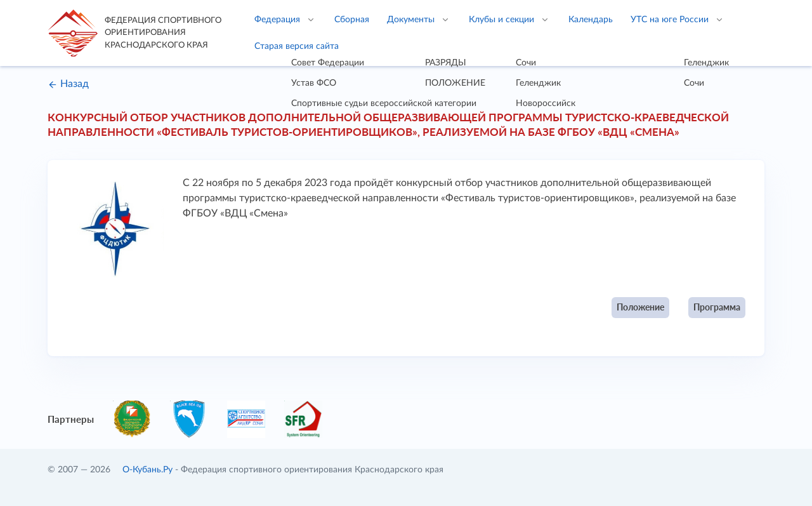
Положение (640, 307)
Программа (717, 307)
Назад (68, 84)
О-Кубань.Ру (147, 470)
